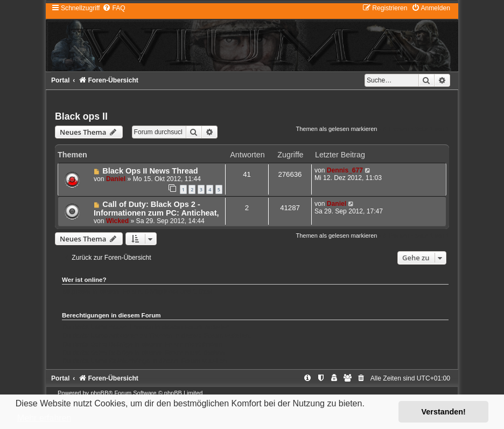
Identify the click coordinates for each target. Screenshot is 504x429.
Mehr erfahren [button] (44, 418)
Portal (60, 80)
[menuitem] (114, 8)
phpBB (99, 393)
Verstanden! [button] (444, 412)
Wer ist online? (84, 280)
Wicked (117, 221)
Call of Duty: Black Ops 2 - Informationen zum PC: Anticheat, (156, 209)
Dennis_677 (345, 170)
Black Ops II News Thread (150, 171)
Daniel (116, 179)
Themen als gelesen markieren (336, 129)
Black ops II (81, 116)
